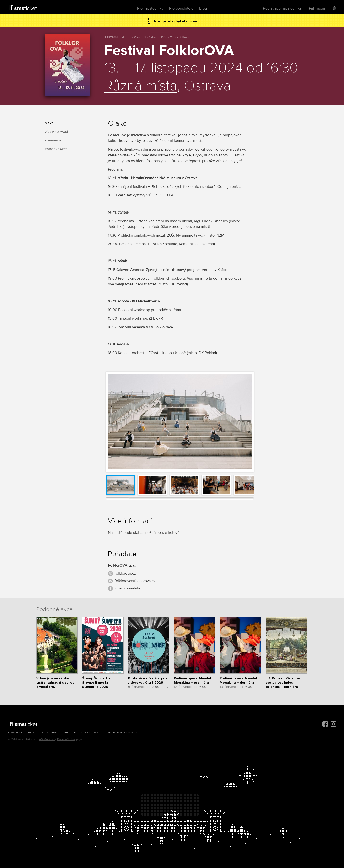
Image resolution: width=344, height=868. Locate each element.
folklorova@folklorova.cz (135, 581)
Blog (203, 8)
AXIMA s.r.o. (47, 739)
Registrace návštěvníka (282, 8)
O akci (49, 123)
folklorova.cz (125, 573)
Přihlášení (317, 8)
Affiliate (69, 733)
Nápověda (49, 733)
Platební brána (66, 739)
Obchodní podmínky (122, 733)
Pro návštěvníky (150, 8)
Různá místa (141, 86)
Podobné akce (56, 149)
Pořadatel (53, 141)
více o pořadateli (129, 588)
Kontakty (15, 733)
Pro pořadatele (181, 8)
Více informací (56, 132)
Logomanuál (91, 733)
